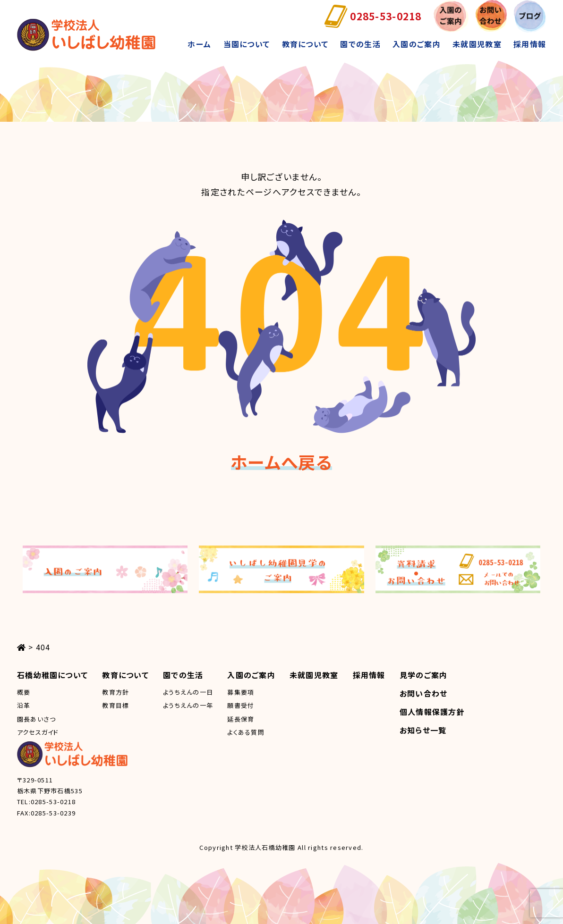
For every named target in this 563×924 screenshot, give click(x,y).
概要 (24, 692)
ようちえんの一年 (188, 705)
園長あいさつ (37, 719)
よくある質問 (246, 732)
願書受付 (241, 705)
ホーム (199, 44)
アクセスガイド (38, 732)
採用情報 (530, 44)
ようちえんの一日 (188, 692)
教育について (305, 44)
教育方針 (115, 692)
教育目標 (115, 705)
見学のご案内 (424, 675)
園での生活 (360, 44)
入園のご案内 (417, 44)
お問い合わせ (424, 693)
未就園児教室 (477, 44)
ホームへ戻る (281, 462)
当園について (247, 44)
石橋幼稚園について (53, 675)
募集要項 (241, 692)
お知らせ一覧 (423, 730)
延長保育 (241, 719)
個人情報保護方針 (432, 712)
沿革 (24, 705)
